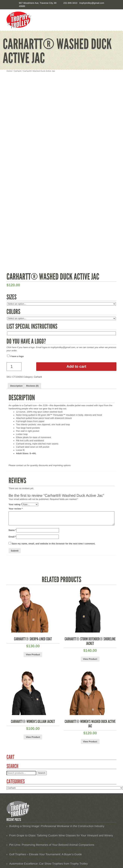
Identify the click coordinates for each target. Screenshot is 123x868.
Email (12, 537)
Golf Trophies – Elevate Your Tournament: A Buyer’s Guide (46, 854)
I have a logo (15, 356)
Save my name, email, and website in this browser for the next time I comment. (53, 544)
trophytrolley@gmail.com (92, 3)
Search (42, 773)
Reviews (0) (32, 386)
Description (16, 386)
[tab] (16, 386)
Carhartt (18, 71)
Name (12, 530)
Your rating (15, 504)
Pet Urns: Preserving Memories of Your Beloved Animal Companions (52, 845)
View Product (33, 655)
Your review (16, 509)
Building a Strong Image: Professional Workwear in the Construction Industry (57, 826)
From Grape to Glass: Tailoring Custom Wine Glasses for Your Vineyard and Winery (61, 836)
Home (9, 71)
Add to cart (76, 367)
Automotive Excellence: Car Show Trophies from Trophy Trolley (49, 864)
